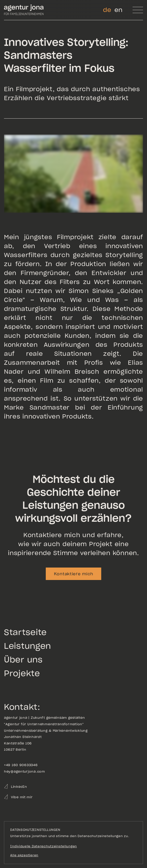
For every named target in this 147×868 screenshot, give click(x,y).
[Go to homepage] (24, 10)
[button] (138, 10)
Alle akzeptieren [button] (24, 855)
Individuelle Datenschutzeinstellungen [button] (44, 846)
